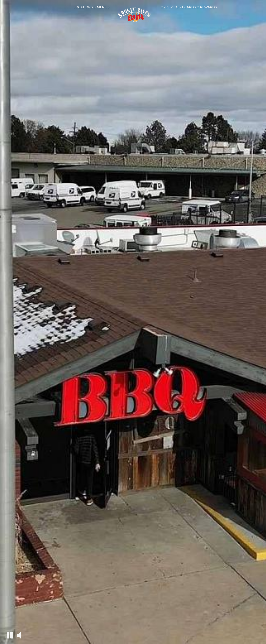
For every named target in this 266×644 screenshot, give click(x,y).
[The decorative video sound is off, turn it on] (19, 635)
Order (167, 7)
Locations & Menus (92, 7)
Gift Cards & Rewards (196, 7)
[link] (135, 17)
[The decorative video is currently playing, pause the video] (10, 635)
